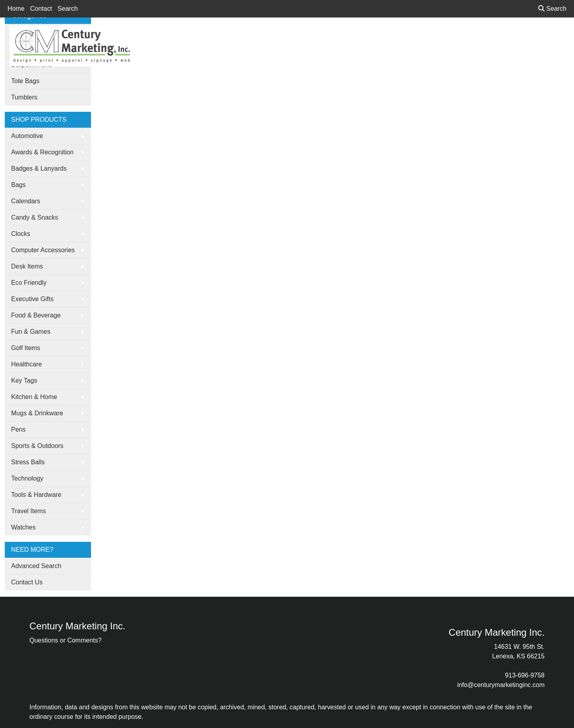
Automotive (27, 136)
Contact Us (27, 582)
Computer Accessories (43, 250)
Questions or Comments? (65, 640)
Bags (18, 185)
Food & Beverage (36, 315)
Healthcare (26, 364)
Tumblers (24, 97)
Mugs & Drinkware (37, 413)
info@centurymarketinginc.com (501, 685)
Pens (18, 429)
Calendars (26, 201)
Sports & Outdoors (37, 446)
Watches (23, 527)
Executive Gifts (32, 299)
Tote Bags (25, 81)
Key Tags (24, 381)
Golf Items (26, 348)
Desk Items (27, 266)
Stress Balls (28, 462)
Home (16, 9)
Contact (41, 9)
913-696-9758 (525, 675)
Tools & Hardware (36, 495)
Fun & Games (31, 332)
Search (68, 9)
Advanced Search (36, 566)
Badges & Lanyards (39, 168)
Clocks (21, 234)
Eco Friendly (29, 283)
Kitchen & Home (34, 397)
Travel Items (28, 511)
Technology (27, 478)
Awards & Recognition (42, 152)
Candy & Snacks (35, 217)
